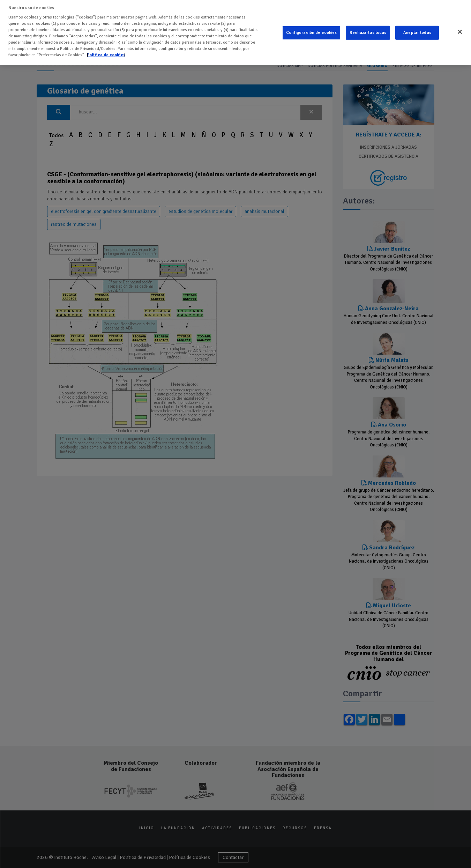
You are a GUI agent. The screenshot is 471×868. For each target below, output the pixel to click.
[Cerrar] (460, 27)
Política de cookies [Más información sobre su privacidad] (106, 50)
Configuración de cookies (312, 28)
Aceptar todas (417, 28)
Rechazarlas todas (368, 28)
